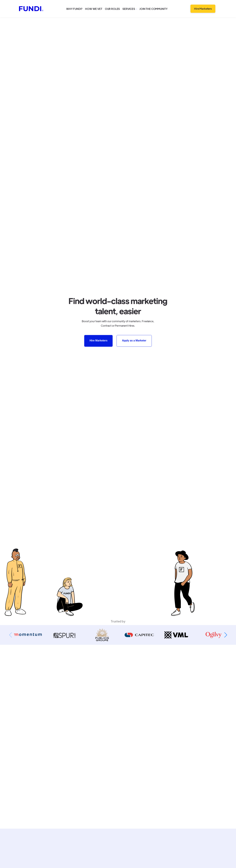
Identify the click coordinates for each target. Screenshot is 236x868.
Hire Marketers (203, 9)
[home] (31, 9)
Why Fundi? (74, 9)
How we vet (94, 9)
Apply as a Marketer (134, 341)
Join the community (153, 9)
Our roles (112, 9)
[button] (130, 9)
